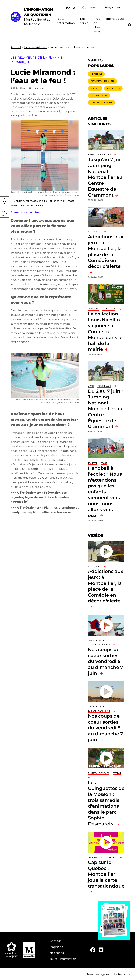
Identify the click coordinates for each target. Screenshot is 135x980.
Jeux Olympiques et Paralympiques (29, 201)
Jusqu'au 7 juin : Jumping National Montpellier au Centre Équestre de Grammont (106, 177)
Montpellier (17, 205)
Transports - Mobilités (102, 81)
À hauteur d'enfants (99, 773)
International (95, 857)
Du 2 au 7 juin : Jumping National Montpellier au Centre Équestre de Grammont (105, 409)
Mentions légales (98, 974)
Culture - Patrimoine (101, 102)
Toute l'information (63, 959)
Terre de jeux (57, 201)
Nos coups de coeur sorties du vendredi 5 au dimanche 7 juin (105, 661)
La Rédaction (123, 974)
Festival (117, 773)
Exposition (93, 309)
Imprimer (39, 88)
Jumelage (111, 857)
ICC (89, 232)
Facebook (4, 201)
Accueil (16, 47)
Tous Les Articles (35, 47)
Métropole (96, 74)
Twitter (4, 213)
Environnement (99, 95)
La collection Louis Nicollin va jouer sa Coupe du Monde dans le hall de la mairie (105, 332)
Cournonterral (36, 205)
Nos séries (57, 953)
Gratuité (95, 88)
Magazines (113, 7)
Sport (71, 201)
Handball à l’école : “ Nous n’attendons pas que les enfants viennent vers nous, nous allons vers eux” (105, 492)
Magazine (56, 947)
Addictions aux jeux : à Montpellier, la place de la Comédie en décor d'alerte (106, 251)
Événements (109, 309)
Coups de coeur (96, 640)
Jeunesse (93, 463)
